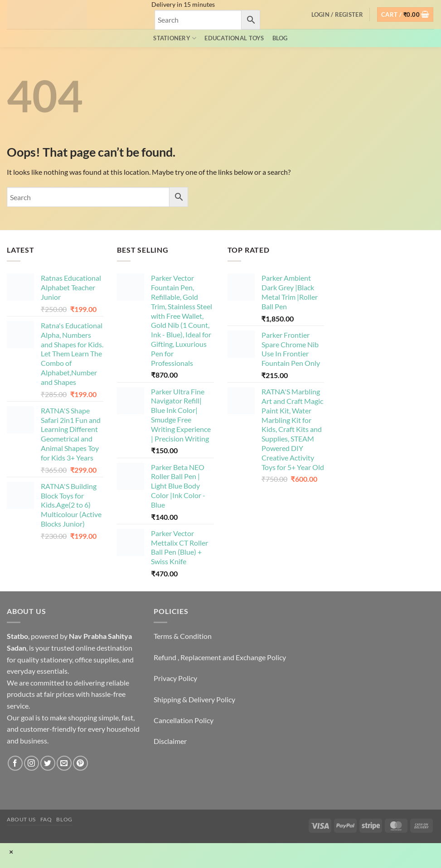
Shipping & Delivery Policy (194, 699)
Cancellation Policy (184, 720)
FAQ (46, 819)
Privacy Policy (175, 678)
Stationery (175, 38)
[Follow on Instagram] (31, 763)
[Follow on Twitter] (48, 763)
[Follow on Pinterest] (80, 763)
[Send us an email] (64, 763)
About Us (21, 819)
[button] (337, 14)
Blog (280, 38)
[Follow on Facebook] (15, 763)
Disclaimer (170, 741)
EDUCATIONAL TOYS (234, 38)
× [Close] (11, 852)
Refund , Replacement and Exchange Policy (220, 657)
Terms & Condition (183, 636)
